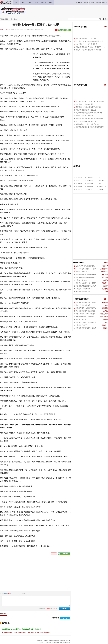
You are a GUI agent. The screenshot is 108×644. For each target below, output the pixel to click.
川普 (77, 181)
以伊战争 (90, 186)
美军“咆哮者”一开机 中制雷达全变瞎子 (88, 124)
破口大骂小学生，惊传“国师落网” (87, 44)
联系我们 (51, 640)
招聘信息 (57, 640)
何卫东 (90, 189)
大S (100, 183)
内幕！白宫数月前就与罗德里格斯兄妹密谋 (90, 119)
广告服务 (45, 640)
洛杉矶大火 (102, 186)
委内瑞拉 (79, 178)
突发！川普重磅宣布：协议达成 (86, 38)
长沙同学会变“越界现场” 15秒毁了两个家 (89, 113)
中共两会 (102, 181)
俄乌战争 (79, 183)
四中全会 (90, 181)
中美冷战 (79, 186)
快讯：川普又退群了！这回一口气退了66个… (90, 47)
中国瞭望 (12, 19)
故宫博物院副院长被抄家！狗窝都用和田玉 (90, 127)
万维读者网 (4, 19)
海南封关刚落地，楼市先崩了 (85, 116)
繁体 (80, 2)
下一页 (68, 618)
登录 (103, 2)
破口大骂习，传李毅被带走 (85, 104)
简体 (77, 2)
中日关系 (79, 189)
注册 (106, 2)
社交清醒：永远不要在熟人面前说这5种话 (89, 41)
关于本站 (39, 640)
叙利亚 (101, 189)
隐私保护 (69, 640)
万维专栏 (90, 178)
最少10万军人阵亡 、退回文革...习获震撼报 (90, 101)
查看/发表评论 (39, 29)
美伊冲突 (90, 183)
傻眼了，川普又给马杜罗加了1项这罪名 (89, 50)
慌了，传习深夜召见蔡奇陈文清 (86, 121)
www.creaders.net (5, 29)
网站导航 (63, 640)
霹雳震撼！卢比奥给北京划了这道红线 (88, 107)
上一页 (62, 618)
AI (99, 178)
